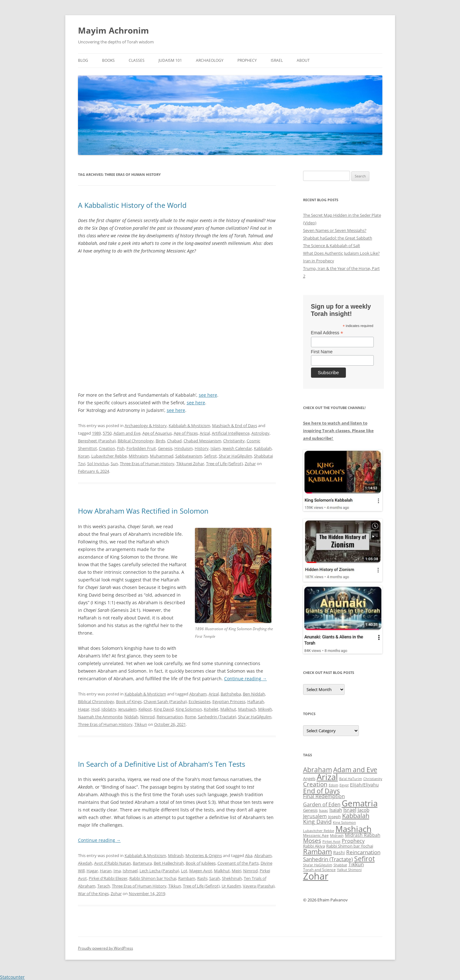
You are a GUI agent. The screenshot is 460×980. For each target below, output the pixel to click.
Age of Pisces (186, 433)
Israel (277, 60)
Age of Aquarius (157, 433)
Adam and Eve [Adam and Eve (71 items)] (355, 770)
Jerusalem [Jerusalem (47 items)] (315, 816)
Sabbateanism (189, 456)
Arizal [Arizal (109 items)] (327, 777)
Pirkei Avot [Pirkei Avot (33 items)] (331, 841)
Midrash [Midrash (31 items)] (337, 836)
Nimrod (147, 717)
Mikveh (265, 709)
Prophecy (247, 60)
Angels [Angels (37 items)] (309, 778)
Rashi (202, 878)
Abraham (198, 694)
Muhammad (162, 456)
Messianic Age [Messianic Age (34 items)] (316, 835)
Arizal (205, 433)
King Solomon (189, 709)
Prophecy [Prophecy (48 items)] (353, 841)
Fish (121, 448)
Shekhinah (232, 878)
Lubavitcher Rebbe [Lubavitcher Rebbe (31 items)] (319, 831)
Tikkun (141, 724)
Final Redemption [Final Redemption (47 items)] (324, 796)
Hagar (84, 709)
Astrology (260, 433)
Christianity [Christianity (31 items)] (373, 779)
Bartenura (142, 863)
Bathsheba (231, 694)
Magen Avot (201, 871)
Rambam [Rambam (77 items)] (317, 852)
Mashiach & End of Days (235, 426)
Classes (137, 60)
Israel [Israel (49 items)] (350, 810)
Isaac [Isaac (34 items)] (324, 810)
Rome (190, 717)
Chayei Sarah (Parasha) (165, 701)
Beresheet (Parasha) (97, 441)
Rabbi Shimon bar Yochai (153, 878)
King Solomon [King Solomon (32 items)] (344, 822)
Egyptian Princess (229, 701)
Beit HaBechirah (169, 863)
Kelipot (145, 709)
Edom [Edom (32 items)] (334, 785)
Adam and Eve (127, 433)
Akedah (85, 863)
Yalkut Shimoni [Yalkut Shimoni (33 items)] (349, 870)
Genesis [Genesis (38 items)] (310, 810)
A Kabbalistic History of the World (132, 205)
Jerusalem (127, 709)
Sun (114, 464)
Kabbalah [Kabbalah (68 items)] (356, 816)
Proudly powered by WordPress (106, 948)
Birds (160, 441)
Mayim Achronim (113, 30)
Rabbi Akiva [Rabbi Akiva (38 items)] (314, 846)
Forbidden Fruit (141, 448)
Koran (84, 456)
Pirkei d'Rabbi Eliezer (108, 878)
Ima (117, 871)
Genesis (165, 448)
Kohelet (211, 709)
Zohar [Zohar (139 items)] (316, 876)
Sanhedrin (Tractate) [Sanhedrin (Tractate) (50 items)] (328, 859)
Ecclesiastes (200, 701)
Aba (249, 855)
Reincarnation (170, 717)
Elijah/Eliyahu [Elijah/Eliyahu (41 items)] (364, 785)
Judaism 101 (170, 60)
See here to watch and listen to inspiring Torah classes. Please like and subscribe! (338, 431)
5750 (107, 433)
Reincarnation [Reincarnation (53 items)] (363, 852)
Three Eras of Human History (147, 464)
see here (208, 395)
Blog (83, 60)
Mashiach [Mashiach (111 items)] (353, 829)
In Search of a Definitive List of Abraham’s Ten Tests (162, 764)
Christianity (234, 441)
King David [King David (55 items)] (317, 822)
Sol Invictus (98, 464)
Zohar (250, 464)
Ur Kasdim (231, 886)
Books (108, 60)
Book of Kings (129, 701)
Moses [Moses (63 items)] (312, 840)
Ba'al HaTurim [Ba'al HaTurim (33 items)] (351, 779)
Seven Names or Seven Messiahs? (335, 230)
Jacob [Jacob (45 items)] (363, 810)
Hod (95, 709)
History (202, 448)
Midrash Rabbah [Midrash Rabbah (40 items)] (363, 835)
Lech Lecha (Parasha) (159, 871)
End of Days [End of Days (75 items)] (321, 791)
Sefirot (211, 456)
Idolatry (109, 709)
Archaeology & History (146, 426)
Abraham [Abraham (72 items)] (317, 770)
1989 (96, 433)
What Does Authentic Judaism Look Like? (341, 253)
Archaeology (210, 60)
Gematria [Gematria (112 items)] (360, 803)
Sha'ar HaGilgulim (235, 456)
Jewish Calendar (237, 448)
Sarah (215, 878)
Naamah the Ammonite (100, 717)
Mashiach (247, 709)
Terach (104, 886)
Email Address (327, 333)
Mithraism (138, 456)
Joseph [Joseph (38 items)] (334, 817)
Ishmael (130, 871)
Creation (107, 448)
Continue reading (246, 679)
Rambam (187, 878)
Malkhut (228, 709)
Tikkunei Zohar (190, 464)
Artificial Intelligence (231, 433)
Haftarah (256, 701)
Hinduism (184, 448)
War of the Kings (93, 894)
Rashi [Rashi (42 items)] (339, 852)
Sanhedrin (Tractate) (217, 717)
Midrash (176, 855)
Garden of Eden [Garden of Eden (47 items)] (322, 804)
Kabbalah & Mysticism (189, 426)
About (303, 60)
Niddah (131, 717)
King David (164, 709)
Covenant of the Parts (238, 863)
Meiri (236, 871)
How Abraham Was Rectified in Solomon (143, 511)
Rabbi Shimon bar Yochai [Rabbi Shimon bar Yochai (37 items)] (350, 846)
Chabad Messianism (202, 441)
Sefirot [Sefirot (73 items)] (364, 858)
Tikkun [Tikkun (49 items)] (356, 864)
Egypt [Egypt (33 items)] (344, 785)
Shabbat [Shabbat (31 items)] (340, 865)
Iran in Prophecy (319, 261)
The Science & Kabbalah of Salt (332, 246)
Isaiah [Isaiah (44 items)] (336, 810)
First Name (322, 352)
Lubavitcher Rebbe (109, 456)
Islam (216, 448)
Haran (106, 871)
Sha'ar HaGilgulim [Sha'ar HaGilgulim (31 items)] (318, 865)
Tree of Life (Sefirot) (224, 464)
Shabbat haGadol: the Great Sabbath (338, 238)
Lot (184, 871)
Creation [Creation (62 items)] (315, 784)
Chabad (174, 441)
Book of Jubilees (201, 863)
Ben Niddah (254, 694)
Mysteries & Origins (204, 855)
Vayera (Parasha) (259, 886)
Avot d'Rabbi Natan (113, 863)
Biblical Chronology (136, 441)
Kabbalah (263, 448)
